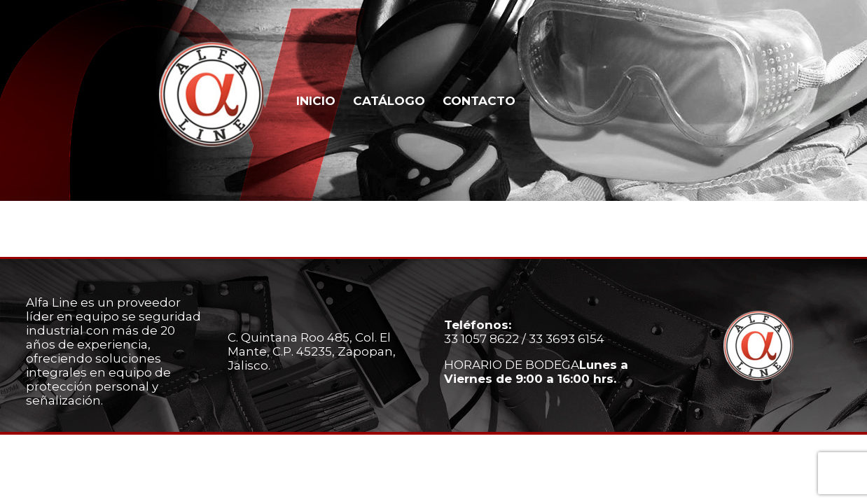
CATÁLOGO (389, 101)
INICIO (316, 101)
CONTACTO (479, 101)
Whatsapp (803, 99)
